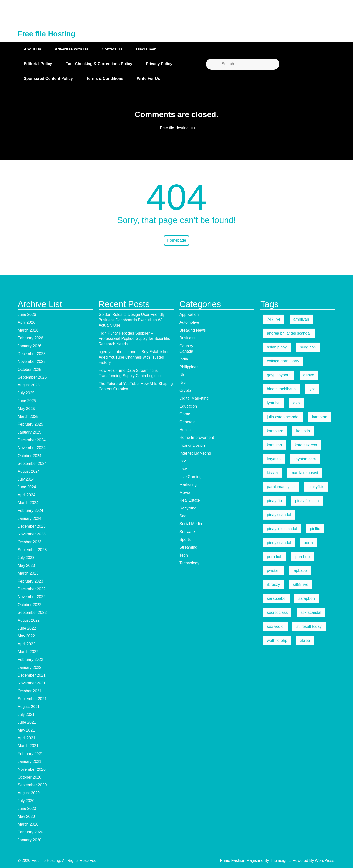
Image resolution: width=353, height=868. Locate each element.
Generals (187, 803)
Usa (183, 764)
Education (188, 787)
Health (185, 811)
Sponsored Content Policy (48, 79)
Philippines (189, 748)
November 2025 (32, 743)
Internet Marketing (195, 835)
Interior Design (192, 827)
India (184, 740)
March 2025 (28, 798)
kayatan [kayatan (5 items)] (274, 840)
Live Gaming (190, 858)
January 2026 (30, 727)
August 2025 (29, 766)
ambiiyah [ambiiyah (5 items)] (301, 701)
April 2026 (26, 704)
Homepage (176, 240)
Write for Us (148, 79)
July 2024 (26, 861)
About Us (32, 49)
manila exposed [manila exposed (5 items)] (304, 854)
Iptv (183, 842)
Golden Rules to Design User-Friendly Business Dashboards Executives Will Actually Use (132, 701)
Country (186, 727)
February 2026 (30, 719)
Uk (182, 756)
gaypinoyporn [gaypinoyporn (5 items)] (279, 756)
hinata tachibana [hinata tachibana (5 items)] (281, 770)
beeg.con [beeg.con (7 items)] (308, 728)
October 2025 (30, 751)
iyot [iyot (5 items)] (312, 770)
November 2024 (32, 829)
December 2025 (32, 735)
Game (185, 795)
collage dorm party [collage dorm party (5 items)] (283, 742)
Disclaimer (146, 49)
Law (183, 850)
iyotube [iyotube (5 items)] (273, 784)
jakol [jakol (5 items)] (296, 784)
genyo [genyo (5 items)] (309, 756)
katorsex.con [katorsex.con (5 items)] (306, 826)
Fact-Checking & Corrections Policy (99, 64)
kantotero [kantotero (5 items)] (275, 812)
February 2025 (30, 806)
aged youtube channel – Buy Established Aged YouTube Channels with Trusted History (134, 738)
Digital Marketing (194, 780)
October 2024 (30, 837)
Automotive (189, 704)
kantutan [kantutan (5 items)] (274, 826)
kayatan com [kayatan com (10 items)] (305, 840)
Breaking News (193, 712)
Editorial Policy (38, 64)
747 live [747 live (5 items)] (274, 701)
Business (187, 719)
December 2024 (32, 821)
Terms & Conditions (105, 79)
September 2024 (32, 845)
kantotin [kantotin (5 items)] (303, 812)
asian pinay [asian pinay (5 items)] (277, 728)
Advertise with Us (71, 49)
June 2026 (27, 696)
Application (189, 696)
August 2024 (29, 853)
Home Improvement (197, 819)
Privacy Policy (159, 64)
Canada (186, 733)
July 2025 (26, 774)
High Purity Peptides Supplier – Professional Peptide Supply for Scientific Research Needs (134, 720)
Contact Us (112, 49)
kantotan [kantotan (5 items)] (320, 798)
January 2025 (30, 813)
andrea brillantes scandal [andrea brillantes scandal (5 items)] (289, 714)
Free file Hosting (46, 34)
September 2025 (32, 759)
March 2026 (28, 712)
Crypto (185, 772)
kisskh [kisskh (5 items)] (272, 854)
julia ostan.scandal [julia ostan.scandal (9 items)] (283, 798)
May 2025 (26, 790)
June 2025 (27, 782)
